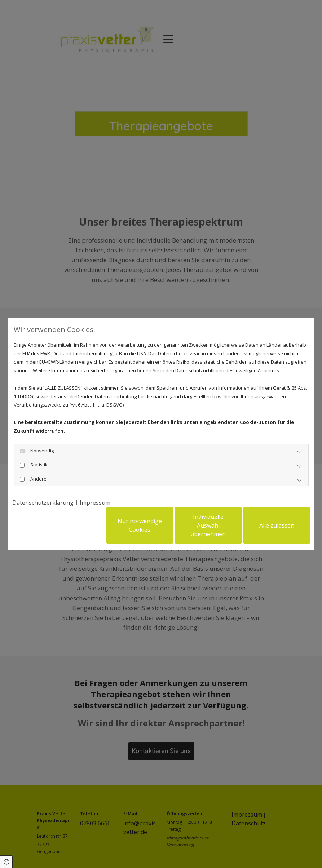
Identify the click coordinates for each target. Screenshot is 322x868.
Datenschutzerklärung (43, 503)
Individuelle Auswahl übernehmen (208, 525)
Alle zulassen (277, 525)
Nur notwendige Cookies (140, 525)
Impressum (95, 503)
